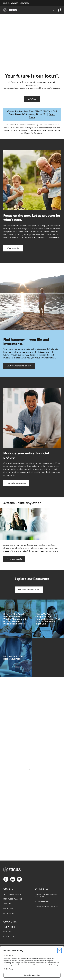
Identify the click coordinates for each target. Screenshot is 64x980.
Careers (7, 932)
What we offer (13, 248)
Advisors (7, 904)
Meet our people (14, 559)
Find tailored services (16, 483)
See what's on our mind (29, 590)
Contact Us (9, 937)
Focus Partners (42, 901)
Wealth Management (13, 894)
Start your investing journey (19, 366)
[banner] (13, 10)
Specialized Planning (13, 899)
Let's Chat (32, 99)
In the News (9, 913)
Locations (8, 908)
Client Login (9, 927)
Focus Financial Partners (46, 906)
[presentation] (32, 42)
